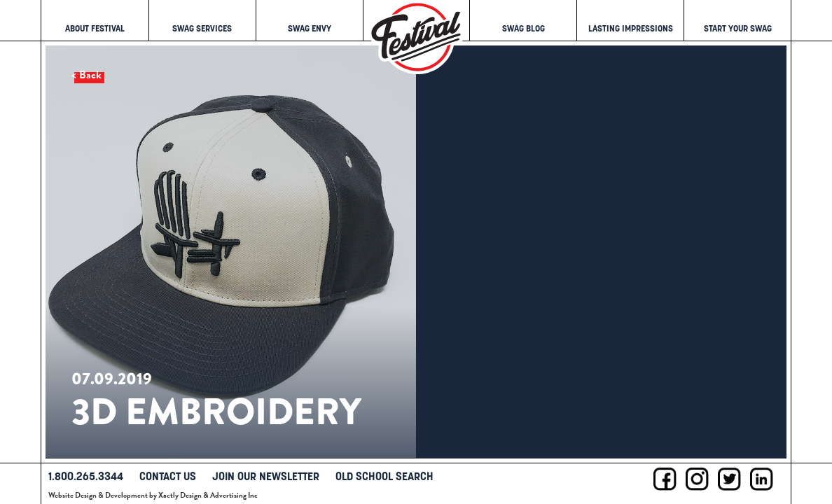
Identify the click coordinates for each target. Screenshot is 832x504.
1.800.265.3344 (86, 476)
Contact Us (168, 476)
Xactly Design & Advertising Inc (208, 495)
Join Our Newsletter (266, 476)
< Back (86, 75)
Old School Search (384, 476)
